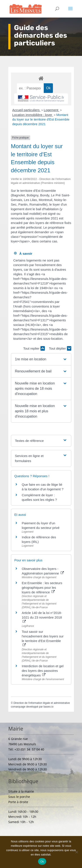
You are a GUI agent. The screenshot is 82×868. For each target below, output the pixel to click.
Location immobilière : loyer (33, 115)
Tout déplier (60, 348)
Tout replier (34, 348)
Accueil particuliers (26, 110)
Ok (42, 862)
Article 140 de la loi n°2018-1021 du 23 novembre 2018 (42, 617)
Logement (51, 110)
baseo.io (48, 707)
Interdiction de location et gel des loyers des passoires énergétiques (43, 671)
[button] (41, 359)
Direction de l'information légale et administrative (42, 703)
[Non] (77, 852)
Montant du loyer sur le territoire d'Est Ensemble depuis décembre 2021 (41, 119)
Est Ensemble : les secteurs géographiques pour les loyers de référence (42, 588)
